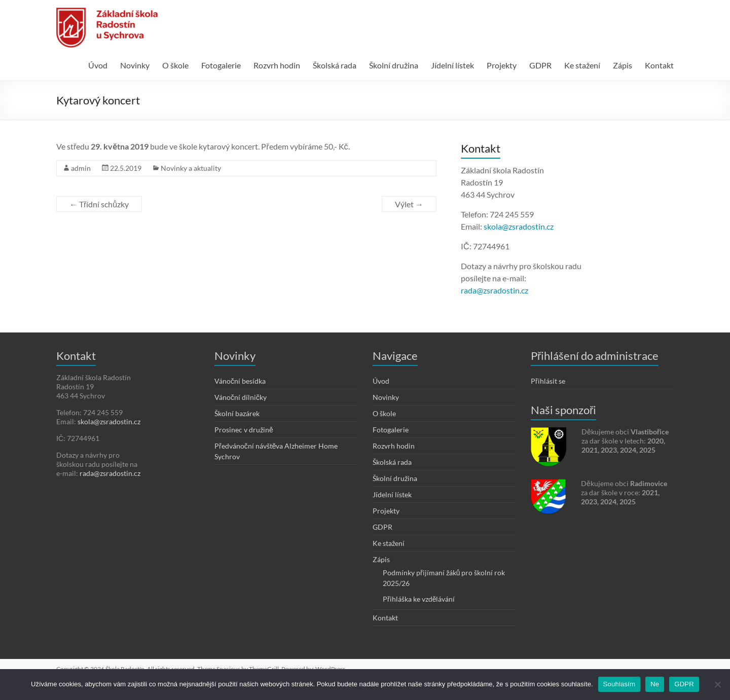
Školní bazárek (237, 413)
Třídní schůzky (99, 204)
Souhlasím (619, 684)
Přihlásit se (548, 381)
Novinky (135, 65)
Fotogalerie (221, 65)
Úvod (98, 65)
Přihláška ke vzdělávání (419, 599)
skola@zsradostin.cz (519, 226)
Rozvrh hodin (277, 65)
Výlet (409, 204)
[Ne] (717, 684)
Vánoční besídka (240, 381)
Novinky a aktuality (191, 168)
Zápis (623, 65)
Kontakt (659, 65)
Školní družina (394, 65)
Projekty (502, 65)
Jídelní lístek (452, 65)
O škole (175, 65)
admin (81, 168)
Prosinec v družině (244, 430)
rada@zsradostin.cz (495, 290)
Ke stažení (582, 65)
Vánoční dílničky (241, 397)
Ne (655, 684)
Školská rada (335, 65)
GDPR (540, 65)
